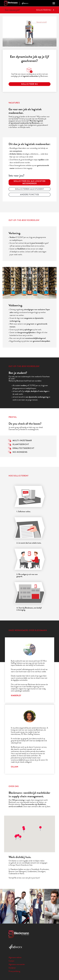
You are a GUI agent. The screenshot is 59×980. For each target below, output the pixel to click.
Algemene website (15, 957)
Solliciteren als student (29, 189)
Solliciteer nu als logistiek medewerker (29, 182)
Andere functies (29, 195)
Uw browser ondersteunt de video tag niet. (30, 31)
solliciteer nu (30, 84)
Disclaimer (12, 968)
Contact (11, 961)
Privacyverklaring (14, 971)
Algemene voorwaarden (17, 964)
